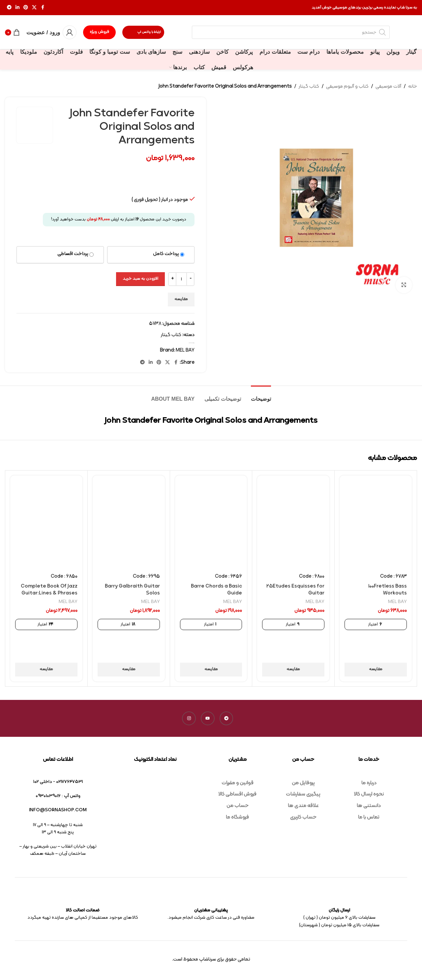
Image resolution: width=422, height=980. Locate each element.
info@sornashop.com (58, 810)
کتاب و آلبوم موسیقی (347, 86)
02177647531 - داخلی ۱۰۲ (58, 782)
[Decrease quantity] (190, 279)
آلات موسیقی (388, 86)
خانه (413, 86)
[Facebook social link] (43, 8)
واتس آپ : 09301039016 (58, 796)
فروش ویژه (99, 32)
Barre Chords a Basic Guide (216, 590)
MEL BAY (185, 350)
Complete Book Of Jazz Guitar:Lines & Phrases (49, 590)
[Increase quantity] (172, 279)
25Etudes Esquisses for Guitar (295, 590)
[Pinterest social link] (26, 8)
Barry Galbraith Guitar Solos (132, 590)
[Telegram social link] (9, 8)
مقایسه (181, 299)
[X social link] (34, 8)
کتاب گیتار (309, 86)
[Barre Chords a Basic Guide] (211, 522)
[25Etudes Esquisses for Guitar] (293, 522)
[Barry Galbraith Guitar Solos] (129, 522)
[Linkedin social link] (17, 8)
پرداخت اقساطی (73, 254)
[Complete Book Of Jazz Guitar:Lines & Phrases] (46, 522)
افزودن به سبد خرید (140, 279)
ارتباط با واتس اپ (143, 32)
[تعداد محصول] (181, 279)
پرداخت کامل (166, 254)
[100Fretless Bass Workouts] (376, 522)
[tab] (261, 396)
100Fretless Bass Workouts (388, 590)
